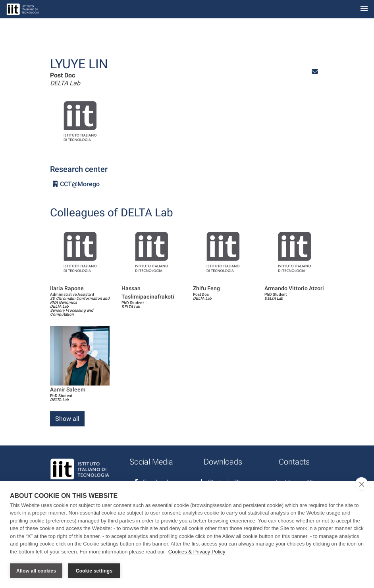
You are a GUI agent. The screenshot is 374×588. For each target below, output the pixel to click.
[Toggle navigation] (364, 9)
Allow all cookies (36, 571)
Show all (67, 419)
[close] (361, 484)
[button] (315, 72)
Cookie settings (94, 571)
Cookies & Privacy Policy (197, 552)
